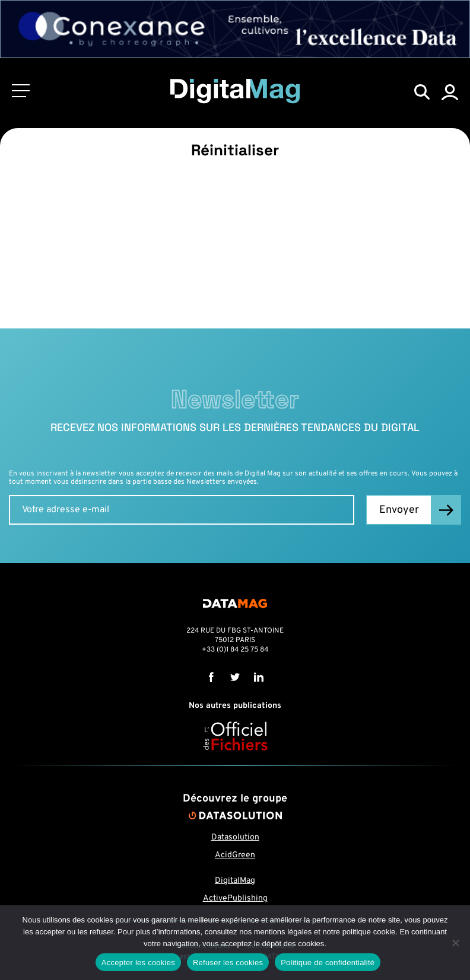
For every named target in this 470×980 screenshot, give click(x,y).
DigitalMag (235, 881)
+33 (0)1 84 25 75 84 (235, 650)
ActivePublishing (235, 898)
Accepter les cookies (138, 963)
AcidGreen (235, 855)
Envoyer (399, 510)
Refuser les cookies (228, 963)
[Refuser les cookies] (455, 943)
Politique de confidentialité (328, 963)
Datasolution (235, 837)
